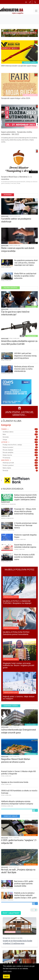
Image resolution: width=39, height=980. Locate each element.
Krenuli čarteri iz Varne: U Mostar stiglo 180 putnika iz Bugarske (19, 773)
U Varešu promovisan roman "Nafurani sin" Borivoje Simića (26, 525)
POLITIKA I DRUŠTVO (31, 307)
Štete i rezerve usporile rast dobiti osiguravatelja (18, 250)
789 (36, 447)
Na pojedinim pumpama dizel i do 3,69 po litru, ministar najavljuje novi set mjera (26, 263)
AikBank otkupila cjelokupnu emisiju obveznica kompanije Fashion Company (17, 803)
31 (37, 458)
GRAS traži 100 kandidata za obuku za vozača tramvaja (19, 792)
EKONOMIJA (33, 214)
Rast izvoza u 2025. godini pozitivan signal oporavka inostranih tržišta (24, 884)
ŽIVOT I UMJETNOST (30, 95)
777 (36, 445)
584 (36, 432)
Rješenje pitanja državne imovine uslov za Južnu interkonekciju (24, 369)
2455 (36, 455)
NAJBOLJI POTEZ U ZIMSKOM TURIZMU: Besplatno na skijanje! (17, 602)
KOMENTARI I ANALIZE (31, 835)
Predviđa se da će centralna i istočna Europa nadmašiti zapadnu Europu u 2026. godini (25, 895)
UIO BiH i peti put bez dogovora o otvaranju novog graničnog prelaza (25, 356)
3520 (36, 429)
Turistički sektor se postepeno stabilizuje (16, 220)
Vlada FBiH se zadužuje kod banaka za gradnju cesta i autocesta (25, 276)
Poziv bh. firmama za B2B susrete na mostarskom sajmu (24, 557)
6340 (36, 442)
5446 (36, 460)
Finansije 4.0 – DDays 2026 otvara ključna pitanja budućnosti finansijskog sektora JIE (19, 513)
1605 (36, 463)
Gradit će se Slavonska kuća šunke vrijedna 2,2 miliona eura (17, 942)
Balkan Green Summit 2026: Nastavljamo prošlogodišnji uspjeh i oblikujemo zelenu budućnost (19, 499)
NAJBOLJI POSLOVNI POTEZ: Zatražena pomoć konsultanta (16, 633)
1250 (36, 434)
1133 (36, 450)
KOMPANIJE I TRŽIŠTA (30, 62)
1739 (36, 440)
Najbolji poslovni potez (11, 597)
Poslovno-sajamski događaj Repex (25, 536)
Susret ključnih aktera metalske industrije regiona (25, 546)
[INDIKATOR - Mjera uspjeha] (12, 11)
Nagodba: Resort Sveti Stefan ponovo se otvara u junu (16, 761)
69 (37, 437)
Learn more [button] (7, 971)
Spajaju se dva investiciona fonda (15, 782)
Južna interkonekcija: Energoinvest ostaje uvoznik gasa (19, 731)
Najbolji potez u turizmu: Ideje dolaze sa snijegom (19, 698)
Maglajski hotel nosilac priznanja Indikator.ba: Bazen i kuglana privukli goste (18, 665)
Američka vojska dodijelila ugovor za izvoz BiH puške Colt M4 (19, 343)
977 (36, 468)
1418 (36, 452)
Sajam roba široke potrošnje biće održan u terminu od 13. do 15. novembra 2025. (19, 33)
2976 (36, 465)
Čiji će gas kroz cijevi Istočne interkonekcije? (15, 313)
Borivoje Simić (5, 216)
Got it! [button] (6, 976)
